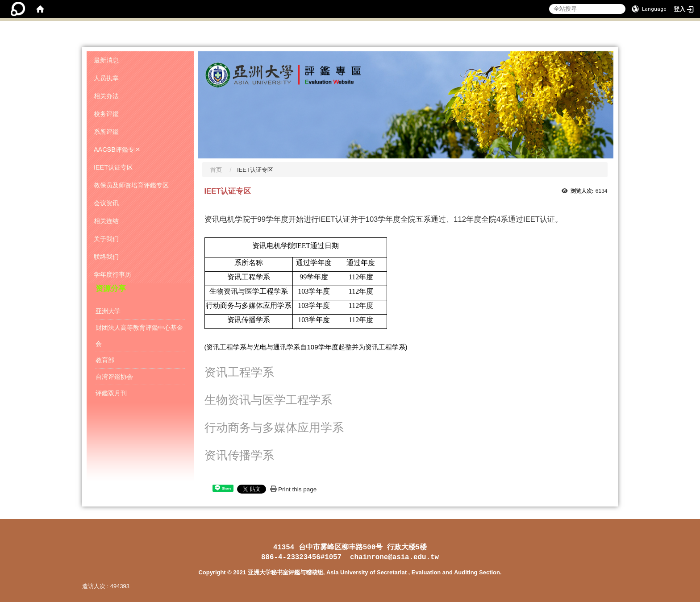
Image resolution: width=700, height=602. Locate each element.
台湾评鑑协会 (114, 377)
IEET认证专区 (113, 167)
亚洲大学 (108, 311)
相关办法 (106, 96)
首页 (216, 170)
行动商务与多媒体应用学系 (274, 428)
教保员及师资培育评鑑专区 (131, 185)
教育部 (105, 360)
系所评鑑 (106, 132)
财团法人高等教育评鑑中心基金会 (139, 336)
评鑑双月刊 (111, 393)
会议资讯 (106, 203)
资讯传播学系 (239, 455)
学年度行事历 (112, 274)
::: (615, 37)
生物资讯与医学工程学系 (268, 400)
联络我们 (106, 257)
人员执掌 (106, 78)
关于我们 (106, 239)
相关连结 (106, 221)
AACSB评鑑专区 (117, 149)
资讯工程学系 (239, 372)
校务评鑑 (106, 114)
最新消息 (106, 60)
